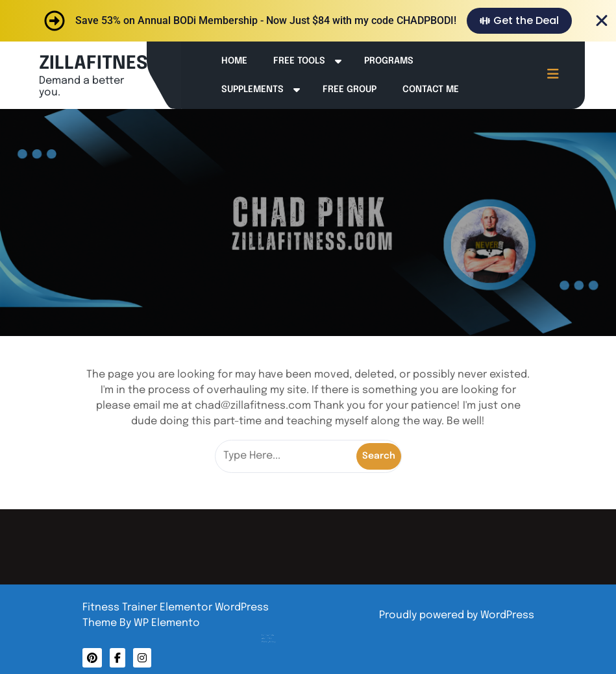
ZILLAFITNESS (99, 64)
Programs (389, 61)
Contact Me (431, 90)
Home (234, 61)
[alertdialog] (308, 21)
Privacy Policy (282, 627)
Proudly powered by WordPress (457, 615)
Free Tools (299, 61)
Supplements (253, 90)
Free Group (350, 90)
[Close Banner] (602, 21)
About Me (280, 625)
